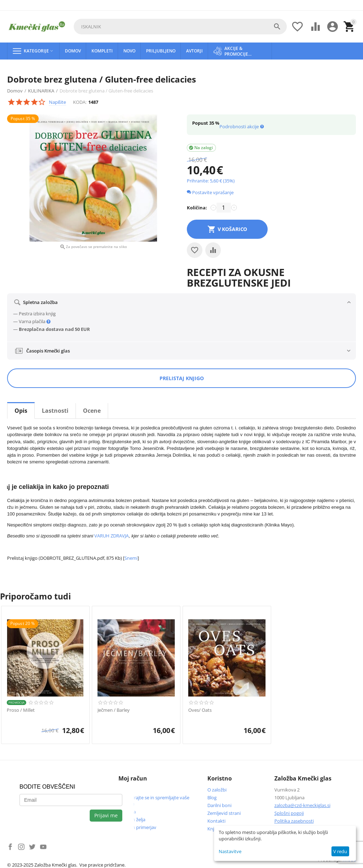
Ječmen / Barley (114, 710)
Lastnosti (55, 411)
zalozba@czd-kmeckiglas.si (302, 805)
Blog (212, 797)
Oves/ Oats (200, 710)
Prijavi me (106, 815)
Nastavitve (230, 851)
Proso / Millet (21, 710)
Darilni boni (219, 805)
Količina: (197, 208)
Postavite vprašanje (210, 192)
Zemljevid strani (224, 813)
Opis (21, 411)
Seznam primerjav (137, 827)
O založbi (217, 790)
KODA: (80, 102)
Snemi (131, 558)
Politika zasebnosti (294, 821)
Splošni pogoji (289, 813)
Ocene (92, 411)
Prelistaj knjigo (182, 378)
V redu (340, 851)
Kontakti (216, 821)
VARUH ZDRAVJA (111, 536)
